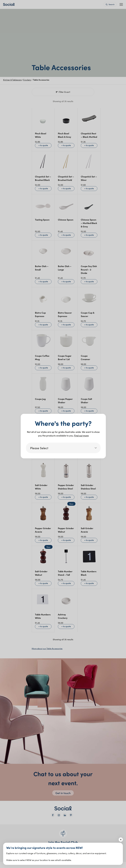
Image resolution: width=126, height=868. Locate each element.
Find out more (81, 436)
